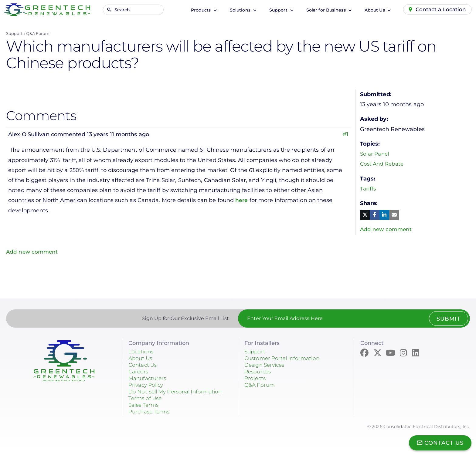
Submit (448, 319)
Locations (142, 352)
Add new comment (33, 252)
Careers (139, 372)
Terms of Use (146, 398)
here (243, 200)
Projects (256, 378)
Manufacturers (149, 378)
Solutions (239, 10)
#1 (345, 134)
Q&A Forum (38, 33)
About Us (373, 10)
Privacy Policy (148, 385)
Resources (259, 372)
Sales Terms (145, 405)
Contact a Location (440, 9)
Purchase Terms (151, 412)
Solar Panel (376, 154)
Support (277, 10)
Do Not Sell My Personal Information (179, 392)
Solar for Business (325, 10)
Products (199, 10)
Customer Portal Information (284, 358)
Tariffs (368, 189)
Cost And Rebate (383, 164)
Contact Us (144, 365)
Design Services (266, 365)
